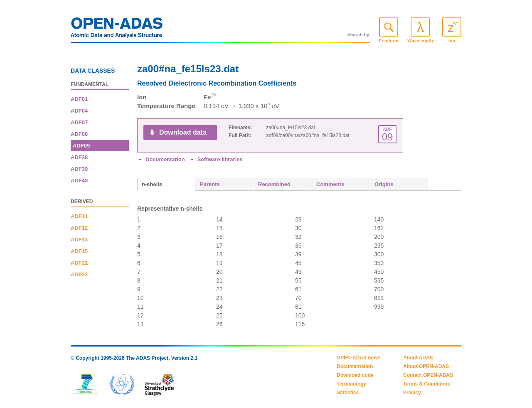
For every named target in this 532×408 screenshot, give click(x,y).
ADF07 (79, 122)
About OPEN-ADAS (426, 366)
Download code (355, 375)
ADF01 (79, 99)
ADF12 (79, 228)
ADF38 (79, 157)
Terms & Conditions (427, 384)
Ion (452, 41)
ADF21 (79, 263)
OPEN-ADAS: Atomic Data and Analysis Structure (117, 30)
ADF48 (79, 181)
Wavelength (420, 41)
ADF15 (79, 251)
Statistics (348, 393)
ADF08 (79, 134)
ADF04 (79, 111)
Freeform (389, 41)
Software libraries (220, 159)
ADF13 (79, 240)
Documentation (165, 159)
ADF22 (79, 274)
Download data (183, 132)
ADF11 (79, 216)
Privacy (412, 393)
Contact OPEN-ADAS (428, 375)
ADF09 (81, 146)
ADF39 (79, 169)
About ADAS (418, 358)
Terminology (351, 384)
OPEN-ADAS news (358, 358)
